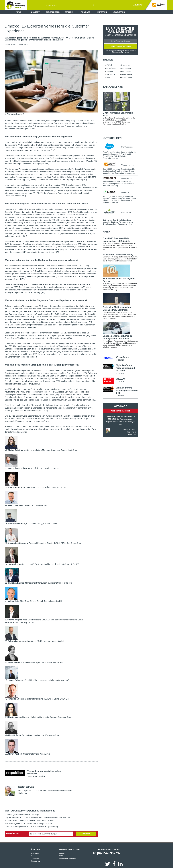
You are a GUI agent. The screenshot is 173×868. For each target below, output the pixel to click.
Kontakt (62, 853)
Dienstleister (53, 12)
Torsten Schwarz (11, 45)
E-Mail (109, 65)
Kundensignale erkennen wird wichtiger (22, 814)
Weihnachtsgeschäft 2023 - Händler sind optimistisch (28, 823)
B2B (108, 77)
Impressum (35, 858)
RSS (32, 856)
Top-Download (113, 87)
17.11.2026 (120, 396)
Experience (126, 65)
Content (35, 12)
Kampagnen (126, 68)
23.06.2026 (120, 360)
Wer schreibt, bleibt (121, 411)
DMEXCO (120, 379)
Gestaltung (111, 68)
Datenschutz (35, 861)
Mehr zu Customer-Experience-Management (30, 811)
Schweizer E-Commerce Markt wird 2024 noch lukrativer (30, 821)
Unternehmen (112, 138)
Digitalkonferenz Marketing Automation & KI (127, 390)
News (19, 12)
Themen (108, 60)
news (107, 232)
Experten (102, 12)
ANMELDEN (138, 5)
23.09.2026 (120, 381)
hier (128, 52)
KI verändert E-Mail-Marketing (118, 254)
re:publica (32, 774)
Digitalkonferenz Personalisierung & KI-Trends (125, 368)
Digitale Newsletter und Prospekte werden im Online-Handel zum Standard (38, 817)
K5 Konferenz (122, 357)
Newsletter (119, 12)
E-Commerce (127, 77)
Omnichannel (127, 74)
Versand (110, 71)
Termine (69, 12)
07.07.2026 (120, 373)
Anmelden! (86, 834)
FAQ (61, 856)
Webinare (85, 12)
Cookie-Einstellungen (67, 858)
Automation (126, 71)
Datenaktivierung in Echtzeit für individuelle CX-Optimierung (31, 827)
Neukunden (111, 74)
